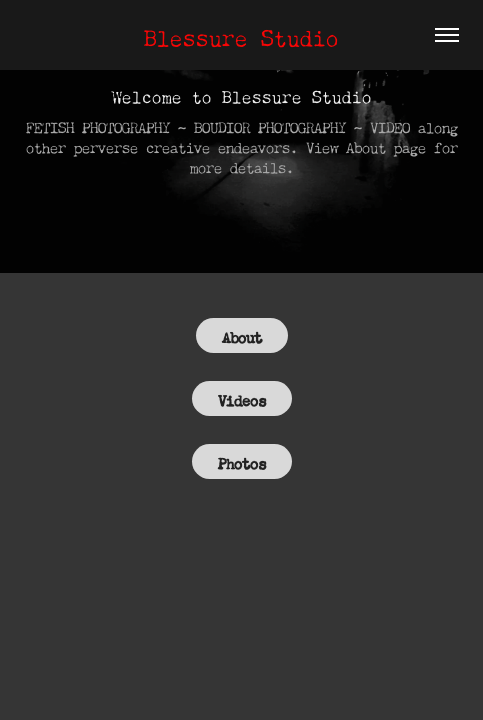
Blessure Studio (241, 34)
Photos (242, 461)
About (242, 335)
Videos (242, 398)
